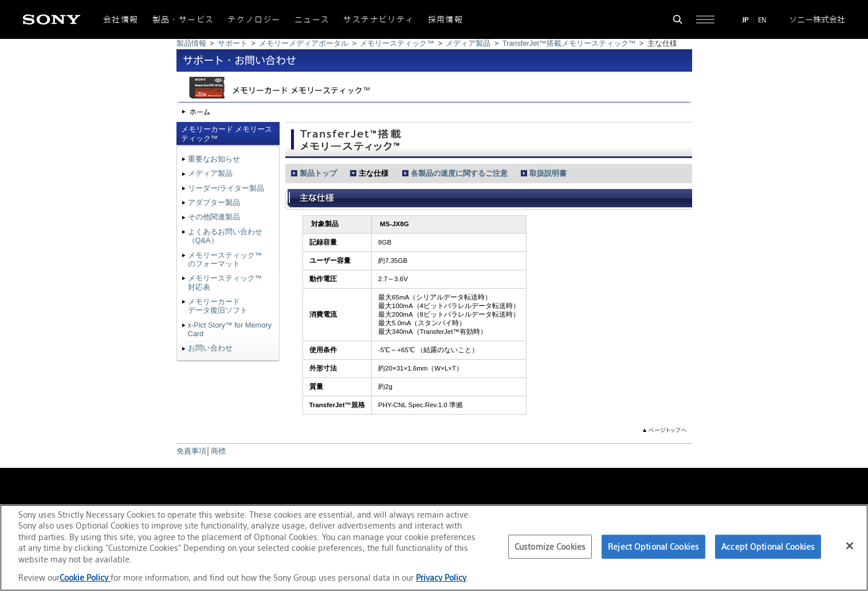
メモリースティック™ (397, 43)
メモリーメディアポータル (304, 43)
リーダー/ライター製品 (226, 188)
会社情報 (121, 19)
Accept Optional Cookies (768, 547)
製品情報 (191, 43)
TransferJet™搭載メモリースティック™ (569, 43)
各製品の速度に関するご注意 (459, 173)
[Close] (850, 546)
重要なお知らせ (214, 159)
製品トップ (318, 173)
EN (762, 20)
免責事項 (191, 451)
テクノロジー (254, 19)
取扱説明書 (548, 173)
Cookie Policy (85, 578)
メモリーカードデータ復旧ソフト (218, 306)
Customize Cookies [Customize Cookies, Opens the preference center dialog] (550, 547)
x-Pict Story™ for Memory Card (230, 329)
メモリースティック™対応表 (225, 282)
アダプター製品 (214, 202)
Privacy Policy (441, 578)
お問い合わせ (210, 348)
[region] (434, 548)
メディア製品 (468, 43)
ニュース (312, 19)
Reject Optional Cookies (653, 547)
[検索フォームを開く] (678, 19)
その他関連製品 (214, 217)
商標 (218, 451)
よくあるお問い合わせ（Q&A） (225, 236)
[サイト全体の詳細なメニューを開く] (705, 19)
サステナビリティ (378, 19)
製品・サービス (183, 19)
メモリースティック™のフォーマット (225, 259)
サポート (233, 43)
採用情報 (446, 19)
